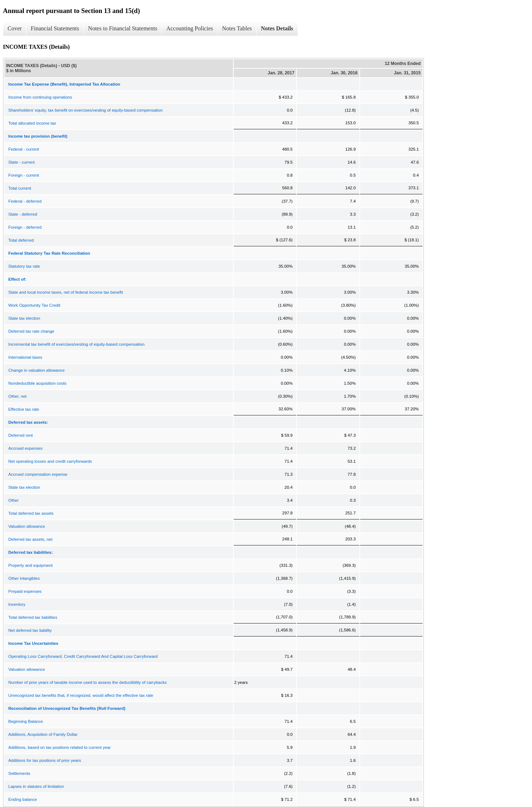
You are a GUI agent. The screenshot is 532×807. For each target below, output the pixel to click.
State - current (21, 162)
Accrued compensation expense (38, 474)
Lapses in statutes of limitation (36, 786)
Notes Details (277, 28)
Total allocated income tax (32, 123)
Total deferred (21, 240)
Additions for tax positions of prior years (45, 760)
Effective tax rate (24, 409)
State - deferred (23, 214)
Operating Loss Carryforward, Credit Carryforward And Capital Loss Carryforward (83, 656)
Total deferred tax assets (31, 513)
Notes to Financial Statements (123, 28)
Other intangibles (24, 578)
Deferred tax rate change (31, 331)
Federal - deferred (25, 201)
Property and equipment (31, 565)
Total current (20, 188)
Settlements (19, 773)
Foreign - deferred (25, 227)
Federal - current (24, 149)
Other (14, 500)
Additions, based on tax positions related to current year (60, 747)
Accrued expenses (25, 448)
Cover (15, 28)
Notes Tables (237, 28)
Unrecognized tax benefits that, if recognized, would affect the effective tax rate (81, 695)
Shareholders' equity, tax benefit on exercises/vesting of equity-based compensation (85, 110)
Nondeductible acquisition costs (37, 383)
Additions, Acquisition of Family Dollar (43, 734)
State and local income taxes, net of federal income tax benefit (66, 292)
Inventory (17, 604)
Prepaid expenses (25, 591)
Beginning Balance (26, 721)
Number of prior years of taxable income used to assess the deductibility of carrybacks (87, 682)
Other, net (18, 396)
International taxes (25, 357)
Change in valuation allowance (36, 370)
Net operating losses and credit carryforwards (50, 461)
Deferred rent (21, 435)
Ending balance (23, 799)
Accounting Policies (189, 28)
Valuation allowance (27, 526)
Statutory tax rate (24, 266)
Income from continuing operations (40, 97)
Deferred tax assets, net (30, 539)
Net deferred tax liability (30, 630)
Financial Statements (55, 28)
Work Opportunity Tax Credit (34, 305)
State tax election (24, 318)
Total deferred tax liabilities (33, 617)
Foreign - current (24, 175)
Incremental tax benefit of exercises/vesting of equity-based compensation (76, 344)
